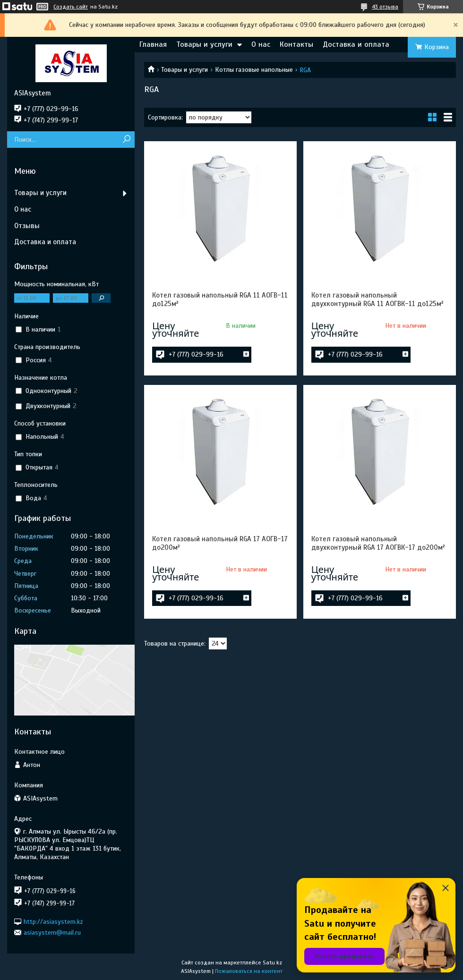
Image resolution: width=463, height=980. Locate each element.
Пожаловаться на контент (249, 971)
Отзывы (27, 226)
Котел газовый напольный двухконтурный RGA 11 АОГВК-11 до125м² (377, 299)
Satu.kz (272, 963)
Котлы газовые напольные (254, 70)
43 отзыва (385, 7)
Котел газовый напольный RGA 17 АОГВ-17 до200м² (220, 543)
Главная (153, 44)
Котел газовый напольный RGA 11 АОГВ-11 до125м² (220, 299)
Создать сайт (71, 7)
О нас (261, 44)
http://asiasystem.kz (53, 921)
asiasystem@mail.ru (52, 933)
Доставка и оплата (356, 44)
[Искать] (126, 140)
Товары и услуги (204, 44)
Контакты (296, 44)
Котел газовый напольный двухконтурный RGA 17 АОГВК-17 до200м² (378, 543)
